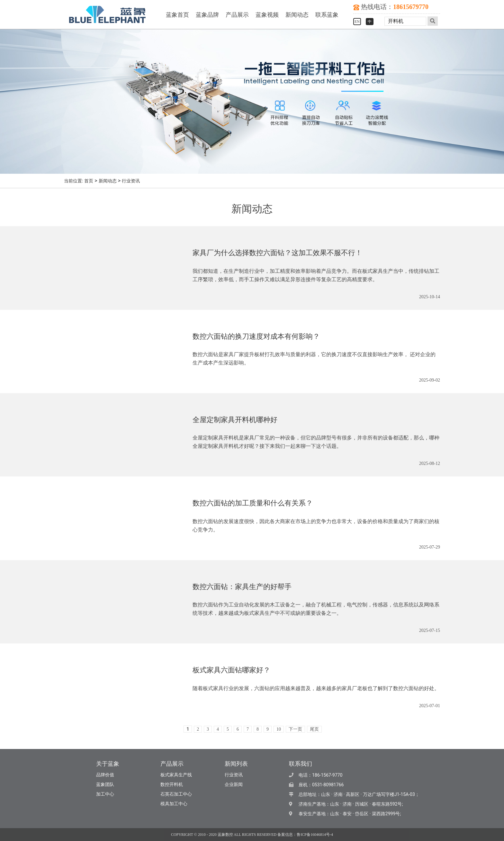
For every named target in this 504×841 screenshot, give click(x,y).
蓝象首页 (177, 15)
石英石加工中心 (176, 794)
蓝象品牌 (207, 15)
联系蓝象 (327, 15)
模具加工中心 (174, 804)
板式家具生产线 (176, 775)
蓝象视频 (267, 15)
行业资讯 (131, 181)
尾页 (314, 729)
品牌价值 (105, 775)
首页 (89, 181)
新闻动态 (297, 15)
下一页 (295, 729)
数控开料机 (172, 785)
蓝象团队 (105, 785)
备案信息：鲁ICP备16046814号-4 (305, 835)
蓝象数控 (225, 835)
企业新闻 (234, 785)
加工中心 (105, 794)
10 (279, 729)
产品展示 (237, 15)
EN (357, 22)
